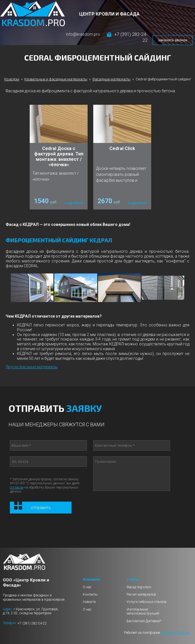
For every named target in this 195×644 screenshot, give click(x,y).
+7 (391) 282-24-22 (32, 623)
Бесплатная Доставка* (144, 621)
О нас (87, 587)
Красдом (12, 79)
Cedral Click (122, 148)
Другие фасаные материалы (32, 367)
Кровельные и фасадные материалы (56, 79)
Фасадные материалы (111, 79)
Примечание (132, 474)
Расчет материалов (141, 594)
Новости (89, 602)
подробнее (74, 203)
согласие (17, 487)
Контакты (90, 594)
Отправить (41, 508)
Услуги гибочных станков (147, 602)
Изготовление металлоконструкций (143, 611)
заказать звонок (173, 40)
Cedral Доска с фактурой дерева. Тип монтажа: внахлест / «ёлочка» (59, 157)
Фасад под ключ (139, 587)
